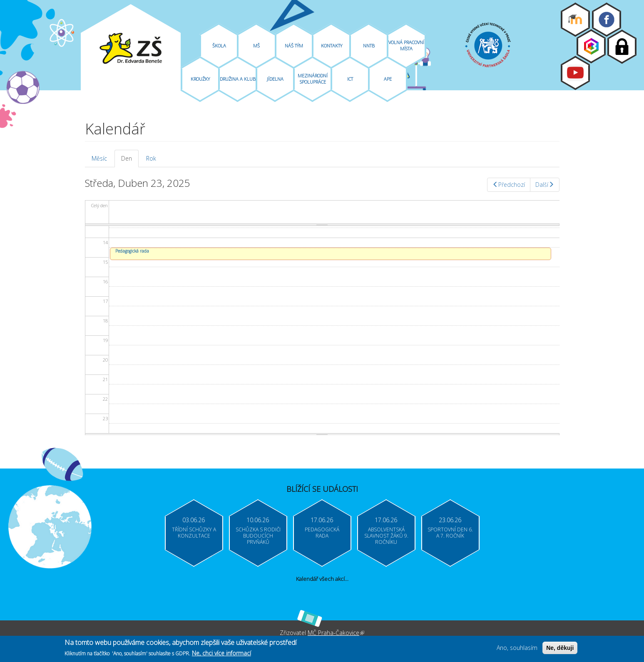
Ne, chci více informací (221, 654)
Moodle (575, 20)
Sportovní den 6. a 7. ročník (450, 533)
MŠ (256, 46)
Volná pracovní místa (406, 45)
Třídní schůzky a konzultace (194, 533)
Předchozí (509, 185)
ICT (350, 79)
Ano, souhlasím (517, 648)
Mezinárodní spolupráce (313, 79)
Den (130, 161)
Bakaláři (591, 46)
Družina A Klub (238, 79)
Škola (219, 46)
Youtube (575, 73)
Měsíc (99, 158)
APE (388, 79)
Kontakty (332, 46)
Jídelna (275, 79)
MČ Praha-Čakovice (336, 633)
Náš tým (294, 46)
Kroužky (200, 79)
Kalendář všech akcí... (322, 579)
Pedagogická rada (132, 251)
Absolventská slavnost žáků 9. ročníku (386, 536)
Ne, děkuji (560, 649)
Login (622, 47)
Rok (151, 158)
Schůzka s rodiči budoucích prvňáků (258, 536)
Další (545, 185)
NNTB (369, 46)
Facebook (607, 20)
